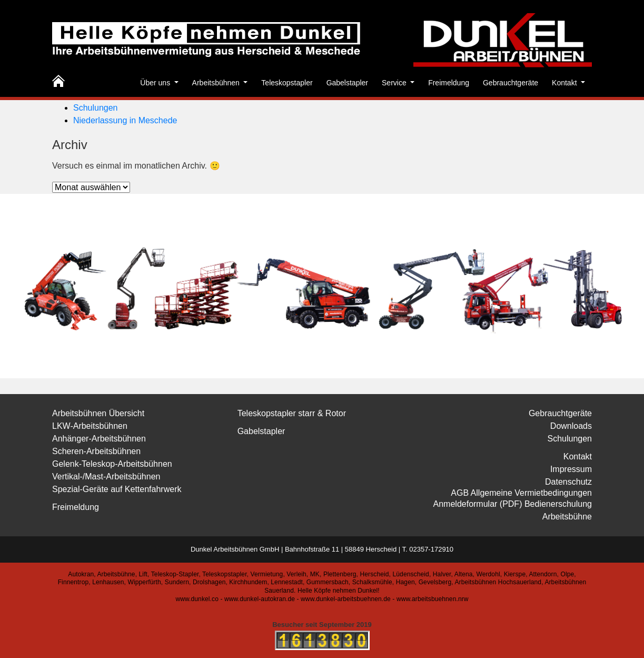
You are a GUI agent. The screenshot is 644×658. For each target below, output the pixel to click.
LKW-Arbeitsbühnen (90, 426)
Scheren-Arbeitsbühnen (96, 451)
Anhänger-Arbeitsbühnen (99, 439)
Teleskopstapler (287, 83)
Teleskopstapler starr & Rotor (292, 413)
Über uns (156, 83)
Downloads (571, 426)
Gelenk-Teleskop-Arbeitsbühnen (112, 464)
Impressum (571, 469)
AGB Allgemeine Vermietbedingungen (521, 493)
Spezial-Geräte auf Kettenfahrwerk (117, 489)
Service (395, 83)
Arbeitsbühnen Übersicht (98, 413)
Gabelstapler (347, 83)
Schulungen (96, 108)
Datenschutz (568, 482)
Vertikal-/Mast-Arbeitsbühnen (106, 477)
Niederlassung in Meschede (125, 120)
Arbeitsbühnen (217, 83)
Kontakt (565, 83)
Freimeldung (449, 83)
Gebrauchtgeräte (511, 83)
